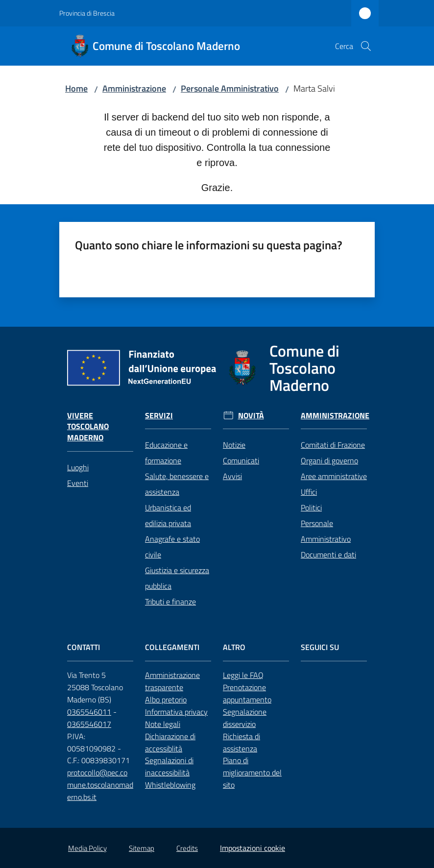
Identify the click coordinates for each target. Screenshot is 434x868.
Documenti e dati (328, 555)
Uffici (309, 492)
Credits (187, 848)
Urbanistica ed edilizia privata (168, 515)
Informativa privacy (176, 712)
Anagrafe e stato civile (172, 547)
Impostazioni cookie (253, 848)
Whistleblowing (170, 785)
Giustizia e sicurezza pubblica (177, 578)
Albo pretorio (166, 699)
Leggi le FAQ (243, 675)
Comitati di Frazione (333, 445)
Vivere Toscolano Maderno (88, 427)
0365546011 (89, 712)
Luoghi (78, 467)
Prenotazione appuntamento (247, 693)
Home (76, 88)
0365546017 (89, 724)
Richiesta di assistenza (241, 742)
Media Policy (87, 848)
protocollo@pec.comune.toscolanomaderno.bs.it (100, 785)
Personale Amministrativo (230, 88)
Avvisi (232, 476)
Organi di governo (329, 460)
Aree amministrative (334, 476)
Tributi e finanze (170, 602)
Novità (251, 416)
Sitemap (142, 848)
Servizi (159, 416)
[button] (366, 46)
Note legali (163, 724)
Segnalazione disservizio (245, 718)
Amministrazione (134, 88)
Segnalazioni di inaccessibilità (169, 766)
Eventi (78, 483)
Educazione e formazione (166, 453)
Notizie (234, 445)
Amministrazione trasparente (172, 681)
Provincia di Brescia (87, 13)
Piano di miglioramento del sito (252, 772)
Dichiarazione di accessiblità (170, 742)
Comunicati (241, 460)
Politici (311, 507)
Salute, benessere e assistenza (177, 484)
